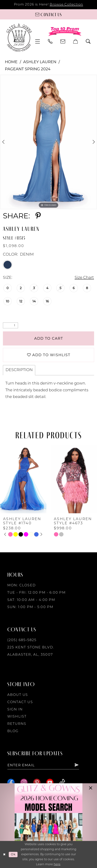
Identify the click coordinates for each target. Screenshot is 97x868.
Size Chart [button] (84, 278)
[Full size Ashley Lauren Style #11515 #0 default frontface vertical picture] (48, 142)
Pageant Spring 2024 (28, 69)
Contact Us (20, 702)
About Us (18, 695)
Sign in (15, 710)
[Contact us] (48, 14)
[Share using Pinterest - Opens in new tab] (38, 216)
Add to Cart (49, 338)
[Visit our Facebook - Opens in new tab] (11, 783)
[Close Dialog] (4, 854)
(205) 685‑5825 (22, 640)
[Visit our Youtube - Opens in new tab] (50, 783)
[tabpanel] (48, 142)
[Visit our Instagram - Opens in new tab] (24, 783)
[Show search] (88, 42)
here (57, 865)
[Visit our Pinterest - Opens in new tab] (37, 783)
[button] (38, 42)
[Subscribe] (77, 765)
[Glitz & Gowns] (19, 38)
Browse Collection (66, 5)
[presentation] (23, 479)
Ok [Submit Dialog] (13, 854)
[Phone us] (50, 42)
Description (19, 370)
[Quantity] (10, 325)
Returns (17, 724)
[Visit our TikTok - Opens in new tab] (62, 783)
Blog (13, 731)
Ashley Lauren (40, 62)
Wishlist (17, 717)
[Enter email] (43, 765)
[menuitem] (38, 42)
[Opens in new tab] (49, 826)
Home (11, 62)
